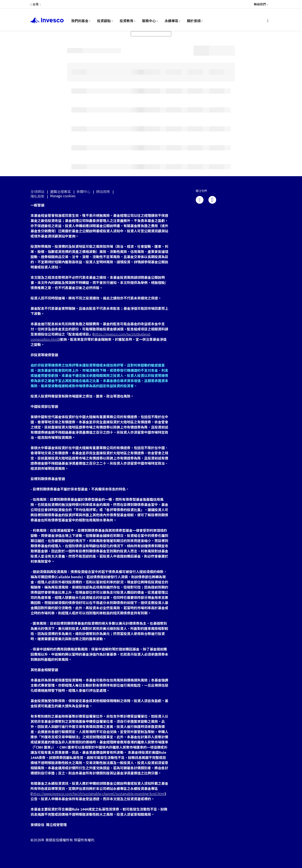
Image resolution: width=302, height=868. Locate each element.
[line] (212, 200)
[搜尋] (269, 21)
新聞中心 (83, 191)
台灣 (35, 4)
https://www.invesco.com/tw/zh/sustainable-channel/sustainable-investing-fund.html (98, 794)
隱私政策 (37, 196)
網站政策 (103, 191)
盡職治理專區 (60, 191)
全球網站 (37, 191)
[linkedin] (200, 200)
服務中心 (149, 21)
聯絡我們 (260, 4)
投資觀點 (104, 21)
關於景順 (194, 21)
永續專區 (171, 21)
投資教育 (126, 21)
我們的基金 (80, 21)
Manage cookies (63, 196)
